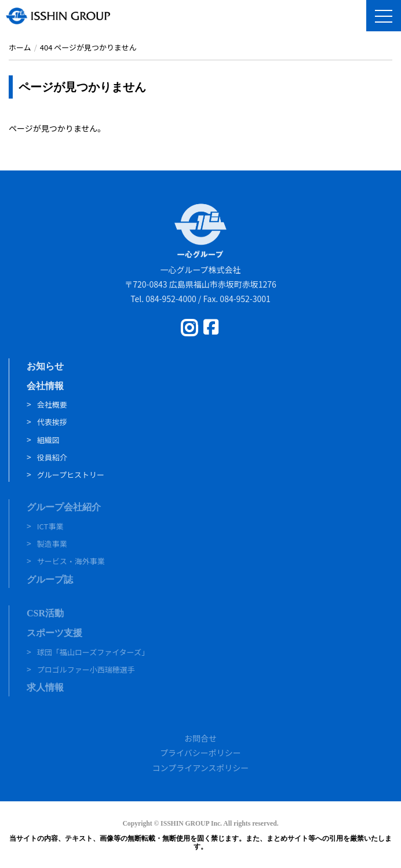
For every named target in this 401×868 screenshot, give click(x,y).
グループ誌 (50, 580)
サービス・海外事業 (71, 561)
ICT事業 (50, 526)
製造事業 (52, 544)
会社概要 (52, 404)
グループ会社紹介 (64, 507)
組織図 (48, 440)
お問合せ (200, 738)
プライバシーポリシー (200, 753)
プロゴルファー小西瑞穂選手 (86, 669)
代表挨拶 (52, 422)
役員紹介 (52, 457)
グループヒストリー (71, 475)
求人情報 (45, 687)
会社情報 (45, 386)
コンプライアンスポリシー (201, 768)
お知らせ (45, 366)
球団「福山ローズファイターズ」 (93, 652)
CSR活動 (45, 613)
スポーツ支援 (54, 633)
